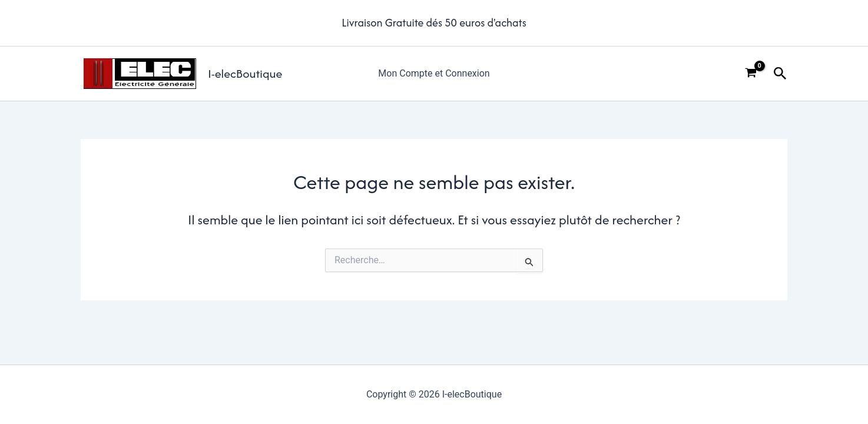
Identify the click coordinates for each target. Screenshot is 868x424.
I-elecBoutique (245, 73)
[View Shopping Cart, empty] (751, 74)
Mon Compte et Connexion (434, 73)
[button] (780, 74)
